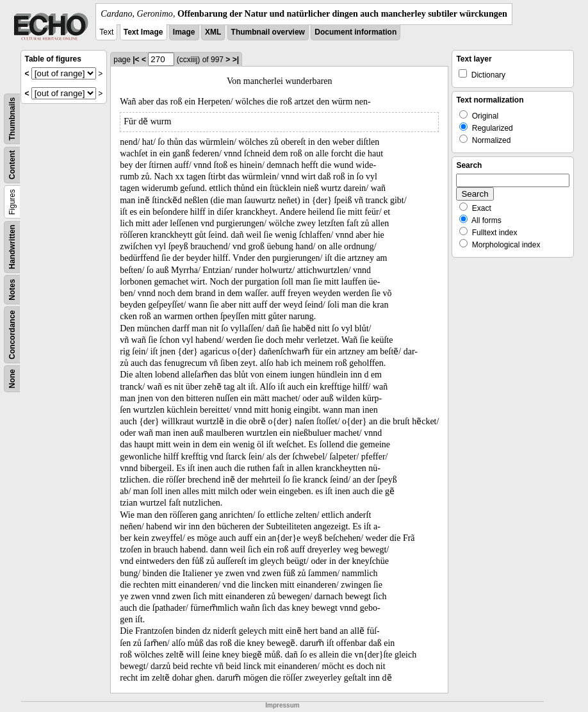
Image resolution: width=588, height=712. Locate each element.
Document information (355, 32)
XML (213, 32)
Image (184, 32)
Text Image (143, 32)
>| (236, 60)
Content (12, 165)
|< (136, 60)
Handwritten (12, 247)
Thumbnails (12, 119)
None (12, 379)
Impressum (282, 705)
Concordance (12, 335)
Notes (12, 289)
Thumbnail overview (268, 32)
